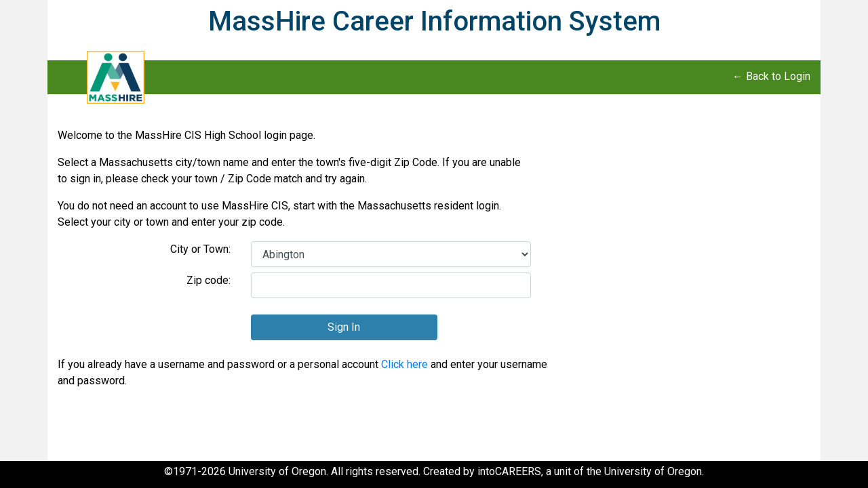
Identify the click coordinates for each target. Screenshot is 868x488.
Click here (405, 364)
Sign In (344, 327)
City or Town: (200, 249)
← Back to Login (771, 76)
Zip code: (209, 280)
